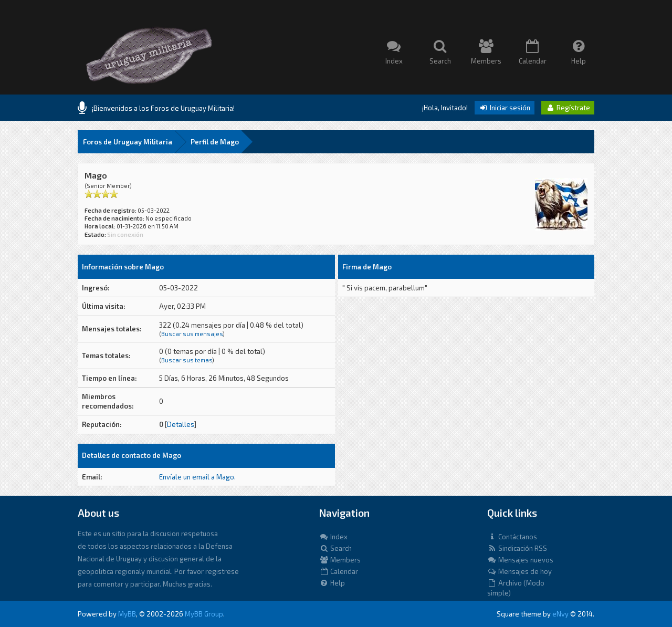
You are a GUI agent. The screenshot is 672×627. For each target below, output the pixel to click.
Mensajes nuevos (520, 560)
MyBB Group (204, 614)
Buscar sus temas (187, 360)
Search (335, 548)
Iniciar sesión (505, 108)
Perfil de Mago (215, 142)
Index (333, 537)
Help (332, 583)
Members (340, 560)
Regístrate (568, 108)
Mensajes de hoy (519, 571)
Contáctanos (512, 537)
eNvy (560, 614)
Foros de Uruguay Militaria (128, 142)
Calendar (339, 571)
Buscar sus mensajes (192, 334)
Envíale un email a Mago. (197, 477)
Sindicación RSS (517, 548)
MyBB (127, 614)
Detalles (181, 424)
